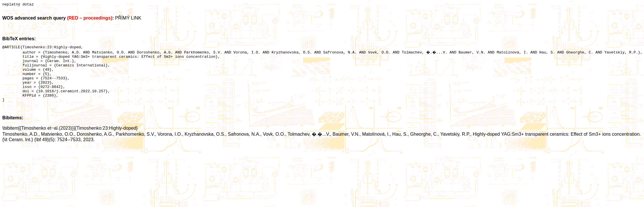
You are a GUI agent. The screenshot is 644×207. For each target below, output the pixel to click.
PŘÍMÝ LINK (128, 19)
